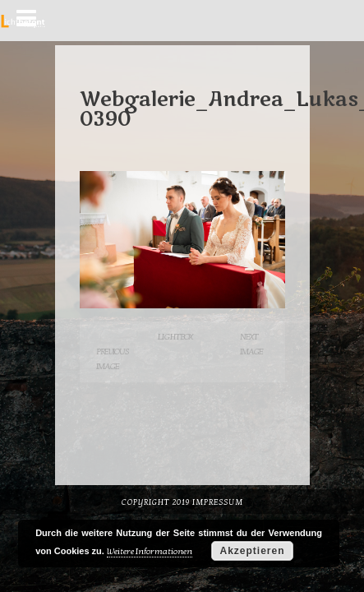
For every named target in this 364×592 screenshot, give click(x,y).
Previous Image (113, 359)
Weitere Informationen (150, 551)
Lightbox (175, 337)
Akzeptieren (252, 551)
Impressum (218, 502)
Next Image (251, 344)
